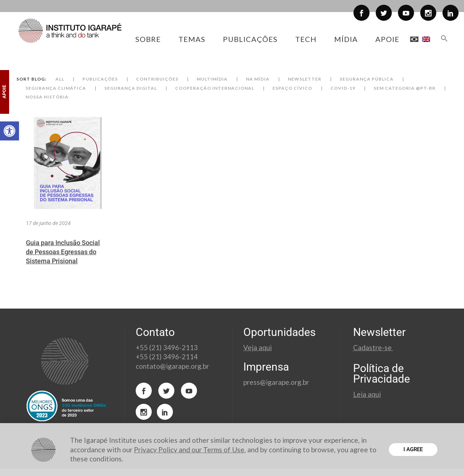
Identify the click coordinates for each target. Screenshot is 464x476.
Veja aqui (258, 347)
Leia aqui (367, 394)
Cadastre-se (373, 347)
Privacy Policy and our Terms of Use (189, 450)
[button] (9, 131)
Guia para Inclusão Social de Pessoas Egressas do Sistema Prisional (63, 263)
